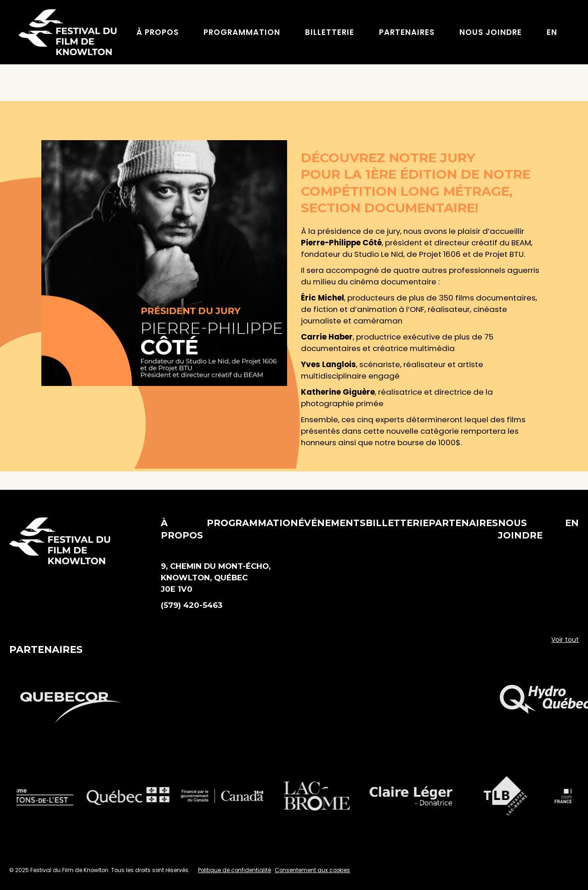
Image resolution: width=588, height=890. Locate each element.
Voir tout (565, 640)
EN (572, 523)
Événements (332, 523)
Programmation (252, 523)
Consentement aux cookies (312, 870)
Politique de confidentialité (235, 870)
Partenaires (463, 523)
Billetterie (397, 523)
